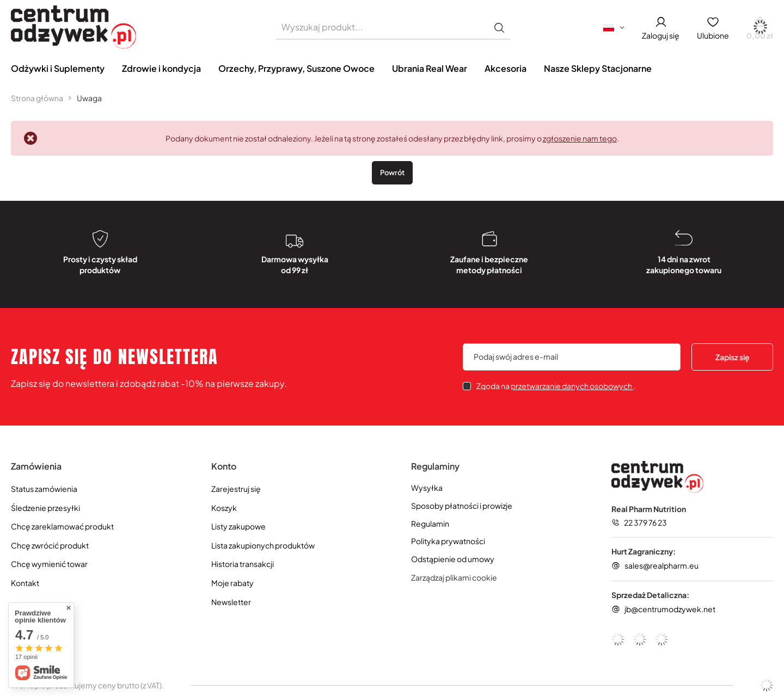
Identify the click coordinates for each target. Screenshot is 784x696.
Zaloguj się (661, 35)
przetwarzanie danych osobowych (572, 386)
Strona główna (37, 98)
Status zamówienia (44, 489)
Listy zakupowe (238, 526)
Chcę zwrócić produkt (50, 546)
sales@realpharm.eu (661, 565)
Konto (224, 466)
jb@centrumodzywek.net (670, 609)
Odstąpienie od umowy (453, 559)
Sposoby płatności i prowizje (462, 506)
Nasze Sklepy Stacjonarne (598, 68)
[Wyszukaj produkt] (393, 27)
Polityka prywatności (448, 541)
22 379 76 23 (645, 522)
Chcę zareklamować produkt (62, 526)
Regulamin (430, 524)
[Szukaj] (499, 27)
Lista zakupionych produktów (263, 546)
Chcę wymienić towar (49, 564)
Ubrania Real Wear (430, 68)
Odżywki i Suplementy (58, 68)
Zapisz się (733, 357)
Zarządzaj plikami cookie (454, 577)
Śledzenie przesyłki (45, 508)
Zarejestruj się (236, 489)
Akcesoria (506, 68)
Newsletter (231, 602)
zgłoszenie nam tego (580, 138)
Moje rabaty (232, 583)
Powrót (392, 173)
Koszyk (224, 508)
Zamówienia (36, 466)
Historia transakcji (243, 564)
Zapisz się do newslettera (115, 357)
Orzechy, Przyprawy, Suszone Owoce (296, 68)
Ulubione (713, 35)
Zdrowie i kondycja (161, 68)
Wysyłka (427, 488)
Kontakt (25, 583)
